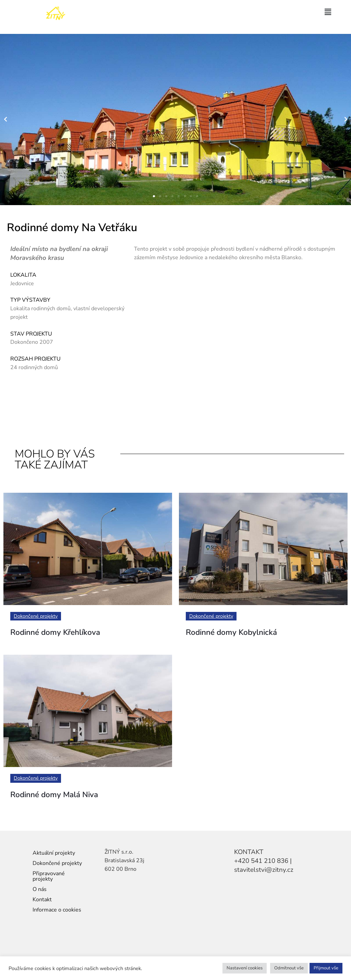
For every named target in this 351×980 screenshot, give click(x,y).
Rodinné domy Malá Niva (61, 796)
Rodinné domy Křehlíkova (63, 633)
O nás (40, 889)
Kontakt (42, 900)
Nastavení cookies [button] (245, 968)
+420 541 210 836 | (263, 861)
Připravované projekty (49, 876)
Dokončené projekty (37, 616)
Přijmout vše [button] (326, 968)
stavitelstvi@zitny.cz (264, 870)
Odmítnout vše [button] (289, 968)
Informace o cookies (57, 910)
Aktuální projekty (54, 853)
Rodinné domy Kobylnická (239, 633)
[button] (328, 12)
